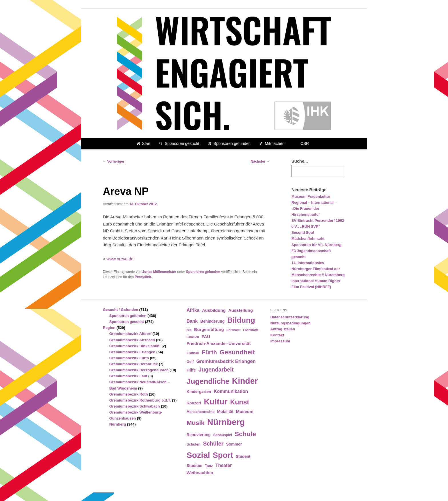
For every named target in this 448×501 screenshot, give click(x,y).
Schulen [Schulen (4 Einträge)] (193, 444)
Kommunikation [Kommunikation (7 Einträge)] (231, 391)
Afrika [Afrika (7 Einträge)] (193, 310)
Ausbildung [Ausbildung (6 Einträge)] (214, 310)
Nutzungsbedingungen (290, 323)
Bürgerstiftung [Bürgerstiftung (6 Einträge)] (209, 329)
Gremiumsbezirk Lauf (128, 376)
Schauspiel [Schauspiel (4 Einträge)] (223, 435)
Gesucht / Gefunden (121, 310)
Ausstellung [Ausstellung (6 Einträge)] (241, 310)
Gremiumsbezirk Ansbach (132, 340)
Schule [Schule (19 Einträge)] (245, 434)
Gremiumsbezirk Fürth (129, 358)
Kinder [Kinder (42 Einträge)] (245, 381)
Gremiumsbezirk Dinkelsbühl (135, 346)
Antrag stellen (283, 329)
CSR (305, 143)
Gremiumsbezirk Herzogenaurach (139, 370)
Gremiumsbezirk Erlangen (132, 352)
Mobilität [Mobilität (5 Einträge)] (225, 412)
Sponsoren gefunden (232, 143)
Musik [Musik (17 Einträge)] (196, 423)
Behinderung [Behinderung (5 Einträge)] (212, 321)
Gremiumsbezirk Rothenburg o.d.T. (140, 400)
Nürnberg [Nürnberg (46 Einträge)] (226, 422)
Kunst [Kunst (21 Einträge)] (240, 402)
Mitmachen (275, 143)
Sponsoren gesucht (182, 143)
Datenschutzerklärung (290, 317)
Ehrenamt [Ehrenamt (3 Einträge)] (234, 330)
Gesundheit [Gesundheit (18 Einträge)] (237, 352)
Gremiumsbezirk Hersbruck (134, 364)
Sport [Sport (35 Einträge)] (223, 455)
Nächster (260, 161)
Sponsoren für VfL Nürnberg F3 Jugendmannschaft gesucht (316, 251)
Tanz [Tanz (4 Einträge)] (209, 466)
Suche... (300, 161)
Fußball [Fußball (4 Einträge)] (193, 353)
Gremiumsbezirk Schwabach (135, 406)
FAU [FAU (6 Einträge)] (206, 337)
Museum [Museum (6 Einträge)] (245, 411)
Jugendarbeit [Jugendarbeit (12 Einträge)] (216, 370)
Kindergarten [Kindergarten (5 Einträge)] (199, 392)
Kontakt (277, 335)
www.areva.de (120, 259)
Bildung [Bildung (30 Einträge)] (241, 320)
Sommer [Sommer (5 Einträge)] (234, 444)
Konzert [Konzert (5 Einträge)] (194, 403)
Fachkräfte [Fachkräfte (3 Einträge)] (251, 330)
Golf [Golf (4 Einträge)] (190, 362)
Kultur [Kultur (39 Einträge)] (216, 402)
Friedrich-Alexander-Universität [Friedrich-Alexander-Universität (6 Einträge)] (219, 343)
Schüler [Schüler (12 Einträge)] (213, 444)
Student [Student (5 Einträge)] (243, 457)
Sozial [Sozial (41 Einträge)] (198, 455)
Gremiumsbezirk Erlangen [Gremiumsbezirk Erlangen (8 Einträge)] (226, 361)
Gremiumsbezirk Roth (129, 394)
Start (146, 143)
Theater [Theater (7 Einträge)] (224, 465)
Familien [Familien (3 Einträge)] (193, 337)
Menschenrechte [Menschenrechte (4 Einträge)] (201, 412)
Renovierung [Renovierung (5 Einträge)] (199, 435)
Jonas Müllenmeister (159, 272)
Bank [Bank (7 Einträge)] (192, 321)
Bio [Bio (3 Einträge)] (189, 330)
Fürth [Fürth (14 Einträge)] (209, 352)
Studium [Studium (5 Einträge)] (194, 466)
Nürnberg (118, 424)
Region (109, 328)
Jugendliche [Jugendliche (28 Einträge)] (208, 381)
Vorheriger (114, 161)
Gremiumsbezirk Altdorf (131, 334)
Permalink (143, 277)
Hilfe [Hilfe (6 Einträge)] (191, 370)
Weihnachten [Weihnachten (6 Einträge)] (200, 473)
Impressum (280, 341)
